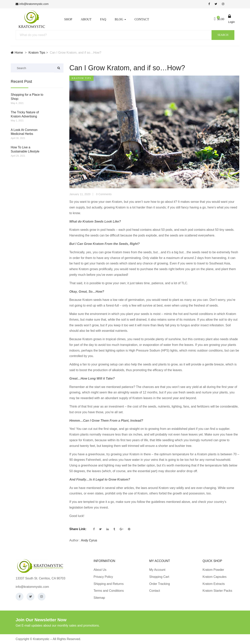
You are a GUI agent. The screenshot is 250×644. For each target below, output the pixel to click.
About (86, 19)
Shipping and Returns (109, 584)
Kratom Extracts (214, 584)
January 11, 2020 (80, 194)
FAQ (103, 19)
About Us (100, 570)
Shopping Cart (159, 577)
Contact (142, 19)
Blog (120, 19)
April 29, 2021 (18, 156)
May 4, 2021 (17, 103)
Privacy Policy (103, 577)
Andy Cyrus (89, 540)
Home (17, 53)
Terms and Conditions (109, 591)
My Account (157, 570)
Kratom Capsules (215, 577)
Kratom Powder (213, 570)
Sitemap (99, 598)
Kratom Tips (37, 53)
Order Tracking (160, 584)
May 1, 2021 (17, 121)
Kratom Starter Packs (217, 591)
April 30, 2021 (18, 138)
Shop (68, 19)
